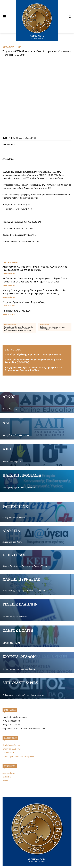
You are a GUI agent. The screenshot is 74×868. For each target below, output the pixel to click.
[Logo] (37, 814)
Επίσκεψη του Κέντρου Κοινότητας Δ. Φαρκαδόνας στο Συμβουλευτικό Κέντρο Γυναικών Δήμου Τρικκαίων (18, 312)
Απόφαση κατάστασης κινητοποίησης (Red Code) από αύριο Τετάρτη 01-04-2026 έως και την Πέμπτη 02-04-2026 (36, 263)
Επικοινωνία (10, 693)
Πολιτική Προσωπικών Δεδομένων (18, 739)
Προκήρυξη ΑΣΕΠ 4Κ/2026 (17, 293)
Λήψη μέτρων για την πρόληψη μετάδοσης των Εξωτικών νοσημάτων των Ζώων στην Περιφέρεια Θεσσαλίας (34, 275)
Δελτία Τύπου (9, 47)
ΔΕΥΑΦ (6, 763)
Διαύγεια (7, 760)
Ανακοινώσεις (9, 256)
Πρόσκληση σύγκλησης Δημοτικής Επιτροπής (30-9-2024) (52, 311)
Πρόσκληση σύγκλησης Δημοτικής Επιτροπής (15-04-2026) (33, 337)
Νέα (19, 47)
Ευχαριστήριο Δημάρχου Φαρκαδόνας (24, 285)
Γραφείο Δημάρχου (11, 728)
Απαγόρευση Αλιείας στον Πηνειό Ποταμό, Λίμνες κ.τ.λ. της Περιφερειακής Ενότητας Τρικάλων (35, 251)
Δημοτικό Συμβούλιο (12, 732)
